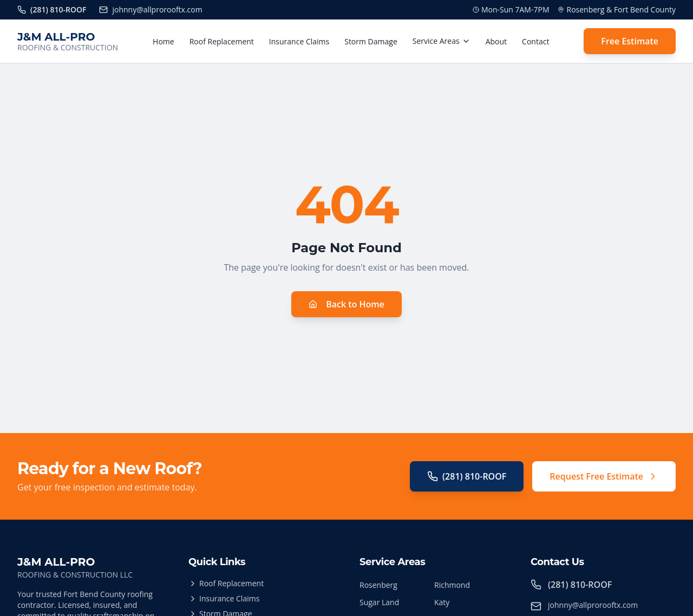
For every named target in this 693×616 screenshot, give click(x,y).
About (496, 41)
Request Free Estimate (604, 476)
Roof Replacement (222, 41)
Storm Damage (371, 41)
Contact (535, 41)
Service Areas (442, 41)
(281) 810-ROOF (467, 476)
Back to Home (346, 304)
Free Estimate (630, 41)
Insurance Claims (299, 41)
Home (164, 41)
